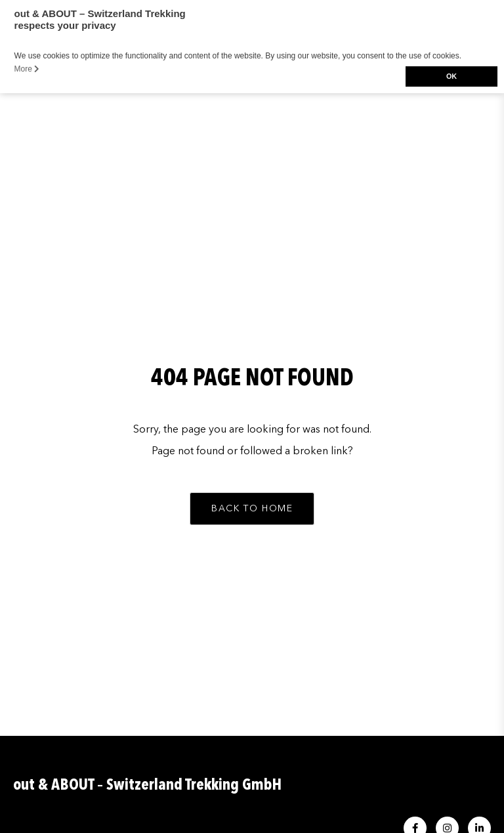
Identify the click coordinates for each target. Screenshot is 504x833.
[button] (252, 509)
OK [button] (451, 76)
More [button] (27, 69)
